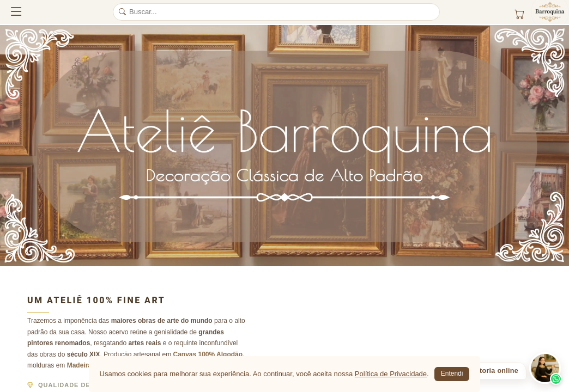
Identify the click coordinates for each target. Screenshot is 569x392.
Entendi (452, 373)
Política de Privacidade (391, 374)
